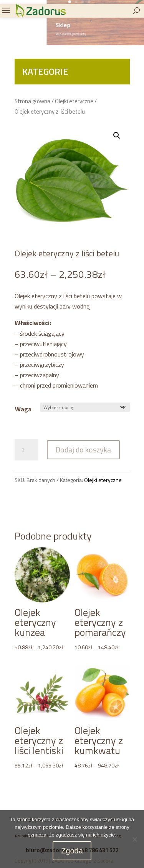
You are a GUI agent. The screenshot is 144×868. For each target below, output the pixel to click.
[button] (117, 135)
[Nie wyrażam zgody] (134, 839)
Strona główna (32, 101)
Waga (23, 409)
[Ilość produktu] (26, 450)
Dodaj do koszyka (83, 450)
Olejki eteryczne (74, 101)
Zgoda (72, 851)
